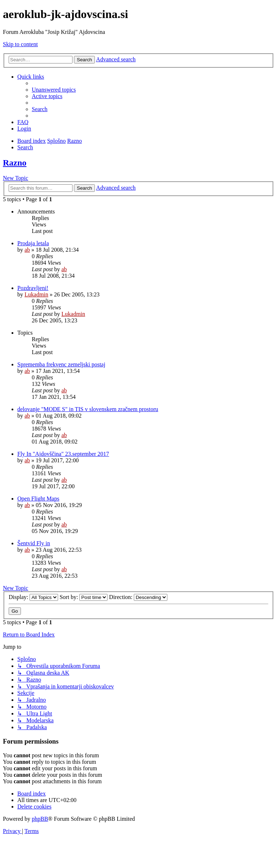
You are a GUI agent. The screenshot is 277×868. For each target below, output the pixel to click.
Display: (33, 597)
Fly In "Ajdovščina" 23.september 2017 (63, 454)
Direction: (138, 597)
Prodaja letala (33, 243)
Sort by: (83, 597)
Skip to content (20, 44)
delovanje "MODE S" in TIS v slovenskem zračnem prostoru (88, 409)
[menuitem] (54, 90)
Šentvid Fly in (34, 543)
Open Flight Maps (38, 499)
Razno (15, 163)
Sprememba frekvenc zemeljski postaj (61, 364)
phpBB (40, 819)
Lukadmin (36, 294)
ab (27, 250)
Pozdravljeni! (33, 288)
